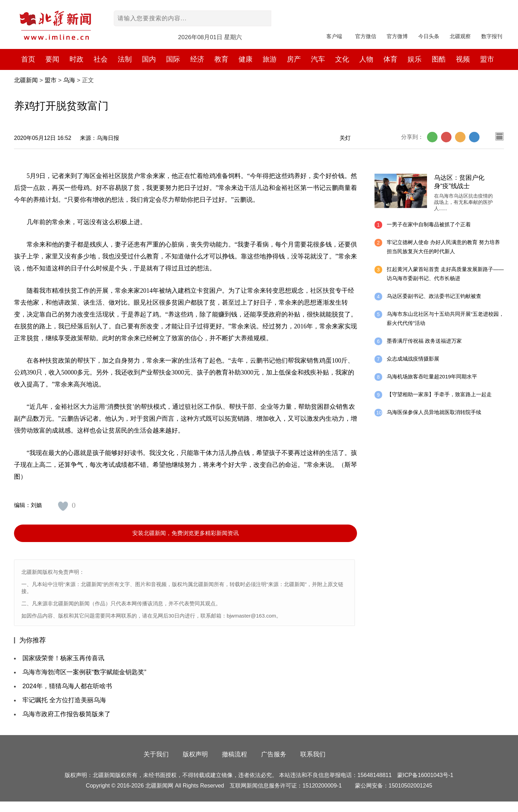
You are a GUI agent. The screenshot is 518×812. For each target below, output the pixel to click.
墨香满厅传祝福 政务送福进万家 (424, 341)
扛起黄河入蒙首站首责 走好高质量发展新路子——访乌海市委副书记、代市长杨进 (445, 274)
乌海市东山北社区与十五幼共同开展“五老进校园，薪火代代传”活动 (445, 318)
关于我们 (156, 754)
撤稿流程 (234, 754)
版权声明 (195, 754)
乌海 (69, 80)
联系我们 (313, 754)
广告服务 (274, 754)
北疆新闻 (26, 80)
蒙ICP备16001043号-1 (425, 775)
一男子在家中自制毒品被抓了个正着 (429, 224)
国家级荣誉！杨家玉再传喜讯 (63, 658)
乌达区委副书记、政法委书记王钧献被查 (434, 296)
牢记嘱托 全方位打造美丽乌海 (64, 700)
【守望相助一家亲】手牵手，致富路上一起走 (439, 394)
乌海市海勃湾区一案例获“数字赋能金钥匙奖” (84, 672)
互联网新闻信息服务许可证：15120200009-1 (286, 786)
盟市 (487, 59)
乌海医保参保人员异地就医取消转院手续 (434, 412)
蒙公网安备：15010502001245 (394, 786)
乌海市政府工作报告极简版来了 (66, 714)
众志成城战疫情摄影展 (413, 359)
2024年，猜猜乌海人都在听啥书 (67, 686)
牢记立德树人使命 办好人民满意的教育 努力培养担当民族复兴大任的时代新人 (443, 247)
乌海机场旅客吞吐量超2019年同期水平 (432, 376)
